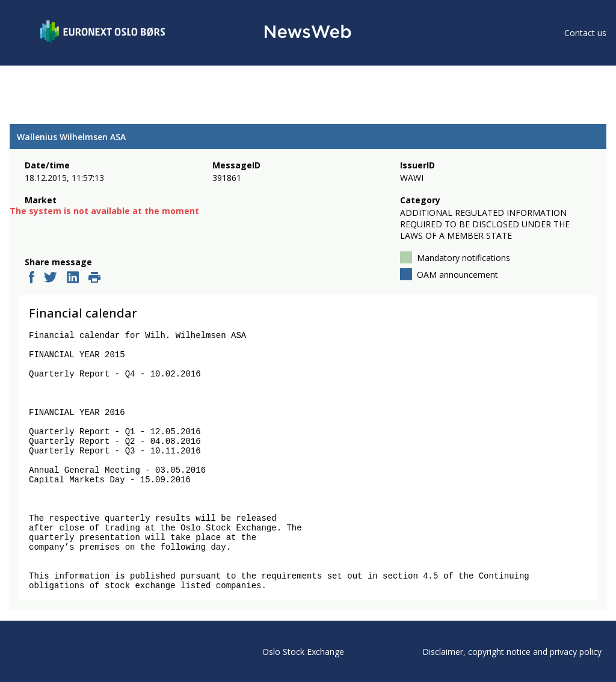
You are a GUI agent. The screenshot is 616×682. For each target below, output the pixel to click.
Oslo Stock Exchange (303, 652)
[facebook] (32, 278)
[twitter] (51, 278)
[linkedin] (73, 278)
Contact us (585, 33)
